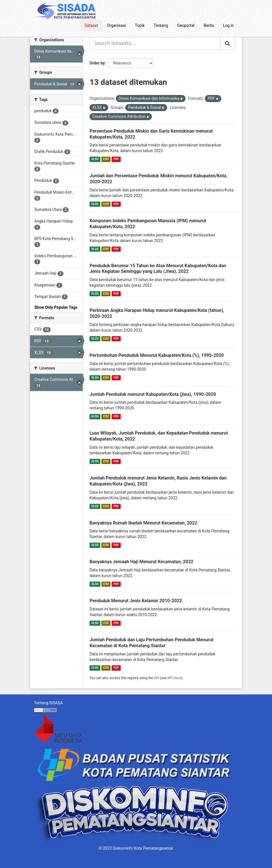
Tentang (161, 25)
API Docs (174, 678)
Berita (209, 25)
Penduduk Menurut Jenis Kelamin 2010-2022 (136, 601)
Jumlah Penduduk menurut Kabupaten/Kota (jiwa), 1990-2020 (153, 394)
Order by (97, 63)
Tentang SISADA (48, 703)
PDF (116, 159)
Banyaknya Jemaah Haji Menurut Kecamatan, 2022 (141, 562)
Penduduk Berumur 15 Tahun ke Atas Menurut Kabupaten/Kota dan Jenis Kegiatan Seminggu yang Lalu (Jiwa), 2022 (158, 269)
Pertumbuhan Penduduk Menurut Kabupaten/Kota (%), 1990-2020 (157, 355)
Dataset (91, 25)
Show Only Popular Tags (56, 307)
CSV (106, 159)
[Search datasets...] (155, 43)
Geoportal (186, 25)
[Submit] (228, 43)
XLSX (95, 159)
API (157, 678)
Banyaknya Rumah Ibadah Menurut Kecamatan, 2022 (143, 523)
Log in (228, 25)
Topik (140, 25)
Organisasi (116, 25)
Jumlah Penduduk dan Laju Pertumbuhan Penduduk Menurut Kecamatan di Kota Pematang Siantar (151, 643)
